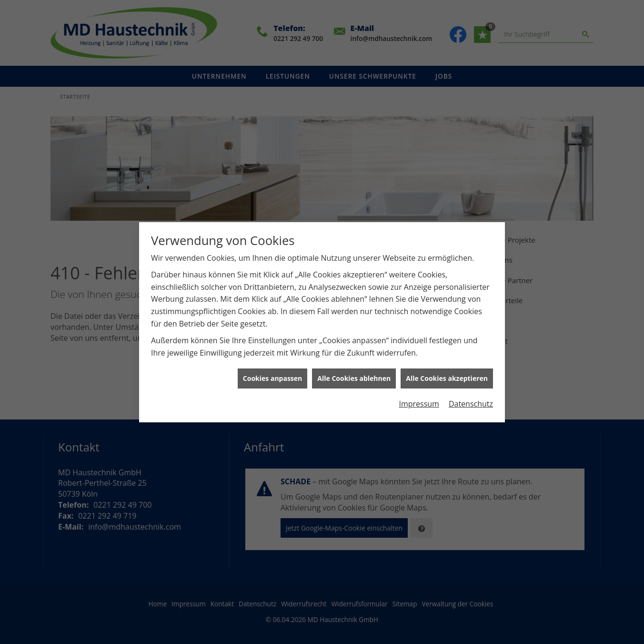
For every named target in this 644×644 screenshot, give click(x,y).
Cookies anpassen (272, 373)
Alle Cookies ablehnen (354, 373)
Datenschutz (471, 398)
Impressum (419, 398)
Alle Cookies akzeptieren (447, 373)
